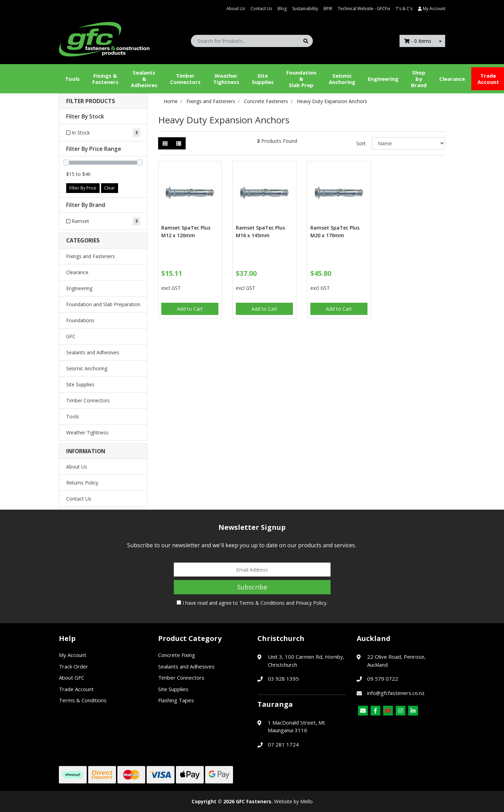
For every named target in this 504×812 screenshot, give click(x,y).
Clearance (452, 79)
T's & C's (404, 9)
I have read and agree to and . (252, 603)
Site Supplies (263, 79)
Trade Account (76, 689)
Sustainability (305, 9)
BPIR (328, 9)
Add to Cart (190, 309)
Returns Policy (82, 483)
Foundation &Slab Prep (301, 79)
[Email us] (363, 711)
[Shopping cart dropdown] (440, 41)
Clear (110, 188)
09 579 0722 (383, 679)
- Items (418, 41)
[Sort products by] (409, 143)
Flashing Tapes (176, 700)
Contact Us (261, 9)
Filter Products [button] (91, 101)
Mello (307, 801)
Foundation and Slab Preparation (103, 304)
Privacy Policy (311, 603)
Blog (282, 9)
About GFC (72, 678)
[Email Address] (252, 570)
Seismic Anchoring (342, 79)
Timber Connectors (185, 79)
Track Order (73, 666)
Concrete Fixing (177, 655)
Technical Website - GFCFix (364, 9)
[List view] (179, 143)
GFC (71, 336)
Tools (72, 79)
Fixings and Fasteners (91, 256)
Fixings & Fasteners (105, 79)
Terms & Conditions (262, 603)
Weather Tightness (87, 432)
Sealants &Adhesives (144, 79)
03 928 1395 (283, 679)
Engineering (383, 79)
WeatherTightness (226, 79)
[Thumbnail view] (165, 143)
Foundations (80, 320)
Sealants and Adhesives (93, 352)
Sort (361, 143)
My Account (73, 655)
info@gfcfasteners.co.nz (396, 693)
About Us (236, 9)
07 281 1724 (283, 744)
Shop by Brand (419, 79)
